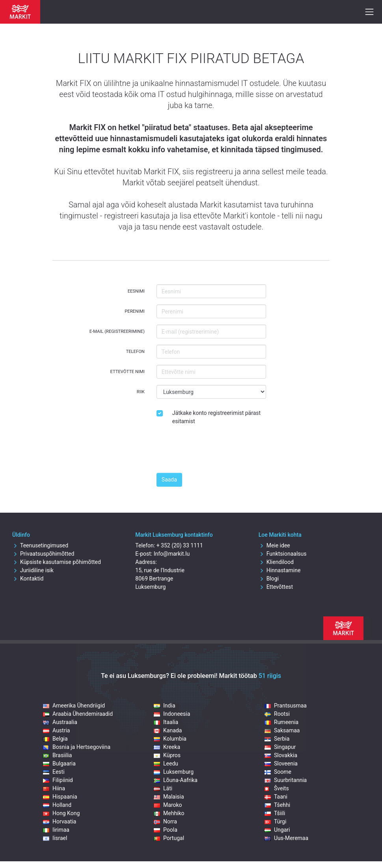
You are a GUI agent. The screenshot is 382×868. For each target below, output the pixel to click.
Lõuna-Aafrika (176, 780)
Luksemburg (174, 772)
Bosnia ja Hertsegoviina (77, 747)
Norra (165, 821)
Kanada (168, 730)
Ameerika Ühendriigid (74, 706)
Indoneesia (172, 714)
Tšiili (275, 813)
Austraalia (60, 722)
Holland (57, 805)
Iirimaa (56, 830)
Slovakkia (281, 755)
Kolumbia (170, 739)
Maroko (168, 805)
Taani (276, 797)
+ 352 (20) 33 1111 (180, 545)
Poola (166, 830)
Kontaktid (28, 579)
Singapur (280, 747)
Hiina (54, 788)
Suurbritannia (286, 780)
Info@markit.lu (172, 554)
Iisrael (55, 838)
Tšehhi (277, 805)
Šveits (277, 788)
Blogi (269, 579)
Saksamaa (282, 730)
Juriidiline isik (33, 570)
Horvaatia (60, 821)
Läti (163, 788)
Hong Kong (61, 813)
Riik (141, 392)
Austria (56, 730)
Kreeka (167, 747)
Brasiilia (57, 755)
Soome (278, 772)
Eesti (54, 772)
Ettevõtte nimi (128, 372)
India (164, 706)
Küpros (167, 755)
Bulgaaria (59, 763)
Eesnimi (136, 291)
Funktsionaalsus (283, 554)
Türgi (275, 821)
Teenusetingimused (40, 545)
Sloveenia (281, 763)
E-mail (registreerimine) (117, 331)
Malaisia (169, 797)
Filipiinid (58, 780)
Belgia (55, 739)
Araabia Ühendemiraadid (78, 714)
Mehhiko (169, 813)
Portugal (169, 838)
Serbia (277, 739)
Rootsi (277, 714)
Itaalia (166, 722)
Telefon (135, 352)
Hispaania (60, 797)
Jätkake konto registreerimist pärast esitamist (216, 417)
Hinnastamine (280, 570)
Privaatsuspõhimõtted (43, 554)
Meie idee (274, 545)
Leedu (166, 763)
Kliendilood (276, 562)
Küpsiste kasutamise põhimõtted (57, 562)
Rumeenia (281, 722)
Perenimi (135, 311)
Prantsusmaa (286, 706)
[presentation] (216, 451)
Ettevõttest (276, 587)
